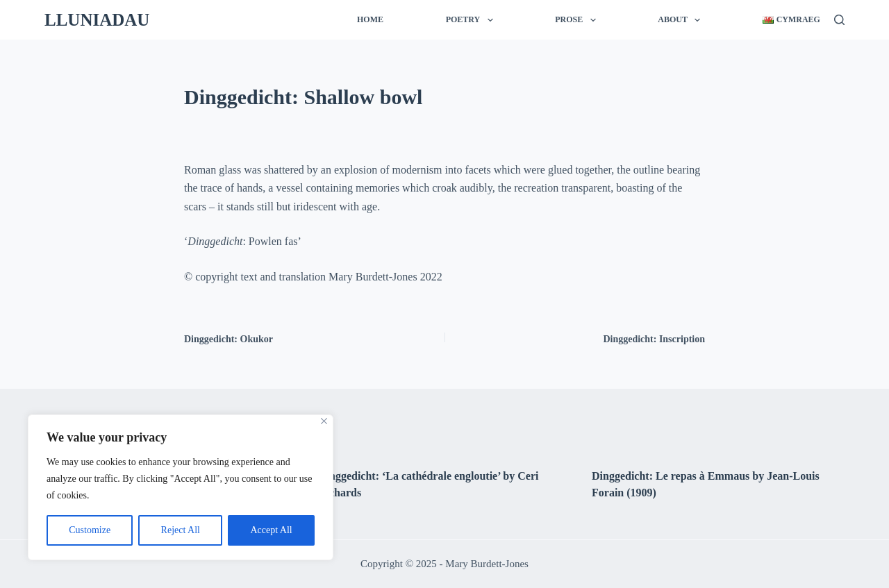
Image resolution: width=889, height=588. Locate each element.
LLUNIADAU (97, 20)
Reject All (181, 530)
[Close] (324, 421)
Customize (90, 530)
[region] (181, 487)
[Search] (839, 20)
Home (370, 19)
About (682, 20)
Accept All (271, 530)
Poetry (472, 20)
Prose (578, 20)
